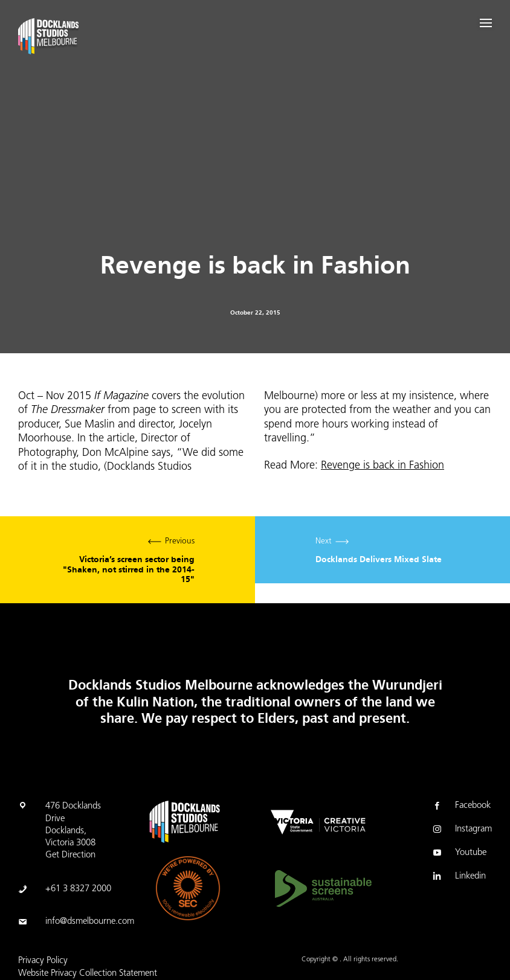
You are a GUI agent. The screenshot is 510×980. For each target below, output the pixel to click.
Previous (127, 560)
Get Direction (70, 855)
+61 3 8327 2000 (78, 889)
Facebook (461, 807)
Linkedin (458, 877)
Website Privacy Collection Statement (88, 974)
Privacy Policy (43, 961)
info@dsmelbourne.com (90, 922)
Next (382, 550)
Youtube (459, 854)
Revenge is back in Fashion (382, 466)
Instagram (461, 830)
